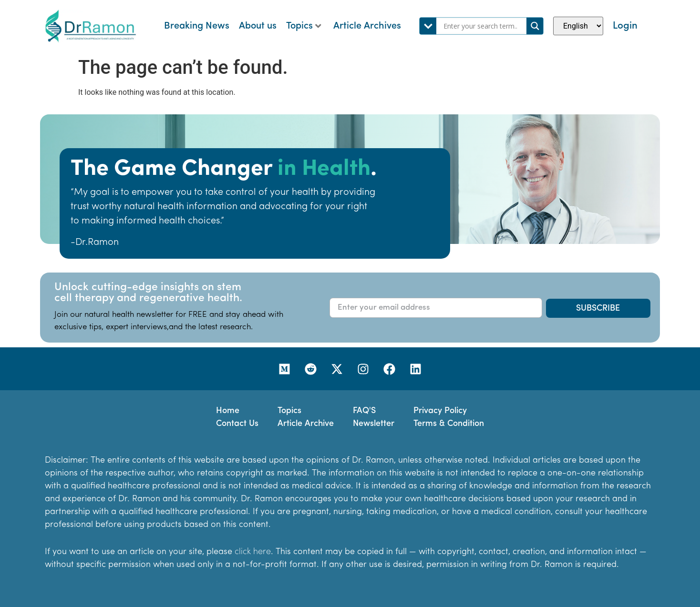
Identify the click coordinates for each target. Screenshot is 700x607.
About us (258, 26)
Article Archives (367, 26)
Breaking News (197, 26)
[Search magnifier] (535, 26)
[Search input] (484, 26)
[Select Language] (578, 26)
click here (253, 552)
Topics (304, 26)
